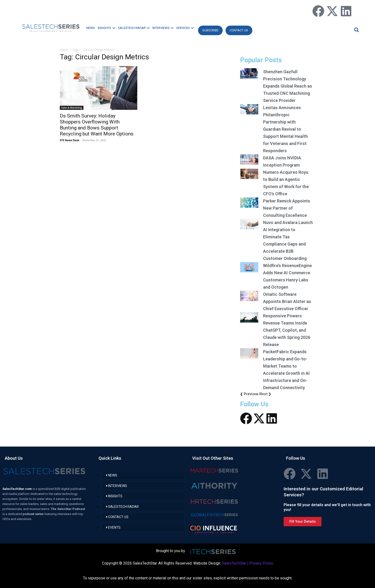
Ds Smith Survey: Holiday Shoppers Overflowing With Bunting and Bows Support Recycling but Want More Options (97, 125)
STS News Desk (69, 140)
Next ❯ (265, 394)
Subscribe (210, 30)
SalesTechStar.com (17, 489)
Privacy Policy (261, 563)
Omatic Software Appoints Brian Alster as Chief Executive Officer (287, 301)
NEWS (91, 28)
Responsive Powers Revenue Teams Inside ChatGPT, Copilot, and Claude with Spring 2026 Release (287, 330)
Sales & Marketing (72, 108)
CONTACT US (239, 30)
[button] (356, 30)
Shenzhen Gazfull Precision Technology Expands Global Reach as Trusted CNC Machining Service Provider (288, 86)
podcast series (33, 514)
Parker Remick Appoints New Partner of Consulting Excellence (287, 208)
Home (64, 50)
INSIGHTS (106, 28)
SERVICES (185, 28)
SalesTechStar (234, 563)
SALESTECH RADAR (134, 28)
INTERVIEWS (163, 28)
